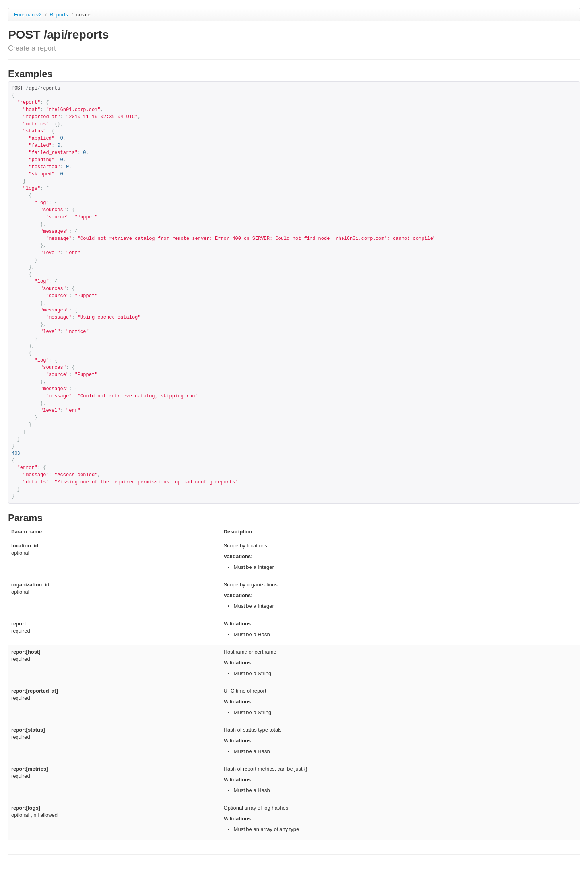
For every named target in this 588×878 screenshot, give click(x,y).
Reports (59, 15)
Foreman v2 (28, 15)
